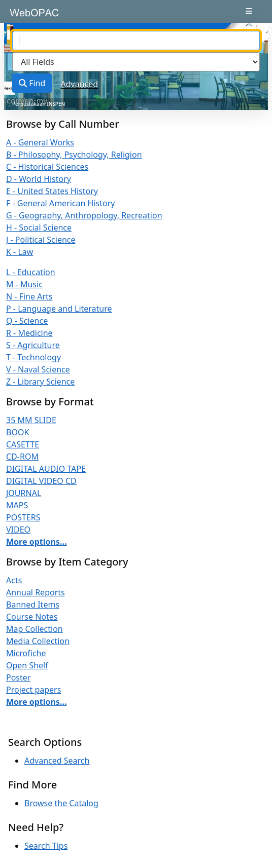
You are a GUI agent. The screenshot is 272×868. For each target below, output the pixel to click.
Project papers (33, 690)
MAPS (17, 505)
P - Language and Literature (59, 309)
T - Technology (33, 357)
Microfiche (26, 653)
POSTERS (23, 517)
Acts (14, 580)
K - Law (20, 252)
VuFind (26, 16)
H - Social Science (39, 228)
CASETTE (23, 444)
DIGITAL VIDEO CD (41, 481)
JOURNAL (24, 493)
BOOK (18, 432)
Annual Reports (36, 592)
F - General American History (60, 203)
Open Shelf (27, 665)
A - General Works (40, 142)
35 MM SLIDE (31, 420)
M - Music (24, 284)
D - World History (39, 179)
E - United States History (52, 191)
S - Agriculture (33, 345)
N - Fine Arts (29, 296)
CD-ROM (22, 457)
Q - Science (27, 321)
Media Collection (38, 641)
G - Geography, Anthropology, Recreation (84, 215)
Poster (18, 677)
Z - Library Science (40, 382)
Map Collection (35, 629)
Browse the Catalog (61, 803)
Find (32, 83)
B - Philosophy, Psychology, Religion (74, 155)
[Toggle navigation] (249, 11)
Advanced (80, 84)
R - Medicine (29, 333)
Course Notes (32, 617)
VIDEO (18, 530)
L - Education (31, 272)
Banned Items (33, 605)
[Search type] (136, 62)
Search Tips (46, 846)
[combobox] (136, 41)
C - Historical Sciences (47, 167)
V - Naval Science (38, 369)
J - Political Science (41, 240)
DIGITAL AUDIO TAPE (46, 469)
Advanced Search (57, 761)
